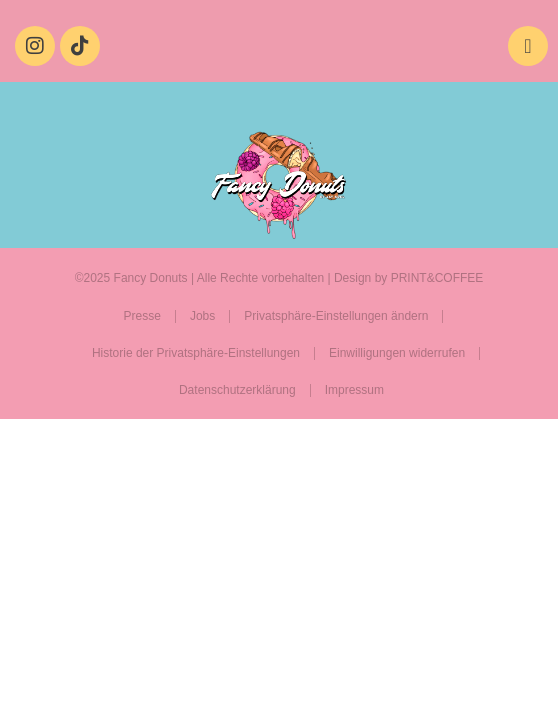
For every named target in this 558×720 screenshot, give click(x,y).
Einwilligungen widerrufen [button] (397, 353)
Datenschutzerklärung (237, 390)
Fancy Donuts (151, 278)
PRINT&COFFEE (437, 278)
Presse (142, 316)
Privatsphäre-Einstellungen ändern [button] (336, 316)
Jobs (202, 316)
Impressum (354, 390)
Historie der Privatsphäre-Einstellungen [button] (196, 353)
